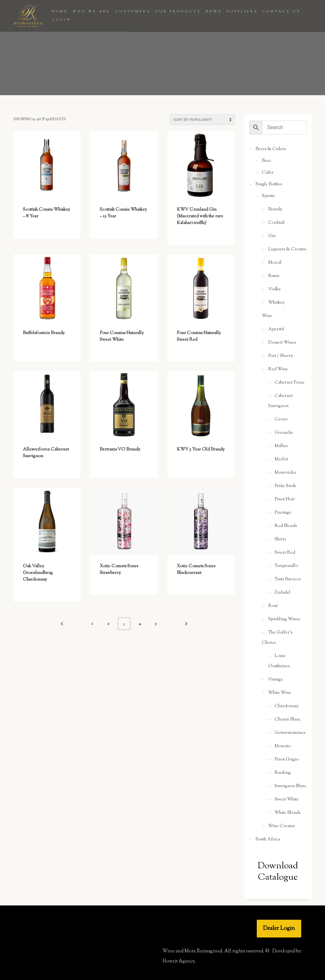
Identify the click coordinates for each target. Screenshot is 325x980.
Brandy (275, 209)
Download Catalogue (278, 872)
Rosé (273, 606)
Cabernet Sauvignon (280, 401)
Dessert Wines (282, 343)
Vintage (276, 680)
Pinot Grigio (287, 760)
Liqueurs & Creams (287, 249)
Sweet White (287, 799)
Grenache (284, 433)
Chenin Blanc (288, 720)
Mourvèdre (285, 473)
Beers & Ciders (271, 149)
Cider (268, 173)
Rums (274, 276)
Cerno (281, 419)
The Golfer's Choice (277, 638)
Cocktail (276, 223)
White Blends (287, 813)
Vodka (274, 289)
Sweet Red (285, 553)
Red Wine (278, 369)
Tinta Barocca (288, 579)
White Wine (280, 693)
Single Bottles (269, 184)
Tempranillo (286, 566)
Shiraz (280, 539)
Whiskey (276, 303)
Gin (272, 236)
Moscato (283, 746)
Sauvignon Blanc (291, 786)
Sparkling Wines (284, 619)
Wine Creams (281, 826)
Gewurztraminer (290, 733)
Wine (267, 316)
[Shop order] (202, 120)
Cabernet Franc (290, 383)
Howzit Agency (179, 961)
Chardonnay (287, 706)
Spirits (268, 196)
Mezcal (275, 263)
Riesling (283, 773)
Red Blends (286, 526)
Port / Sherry (281, 356)
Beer (266, 161)
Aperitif (276, 329)
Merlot (281, 459)
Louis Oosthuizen (279, 661)
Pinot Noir (285, 499)
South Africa (268, 839)
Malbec (282, 446)
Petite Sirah (285, 486)
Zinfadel (282, 593)
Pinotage (283, 513)
